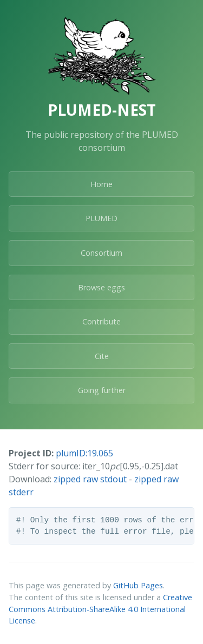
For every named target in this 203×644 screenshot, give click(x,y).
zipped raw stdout (90, 479)
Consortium (101, 253)
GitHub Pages (138, 585)
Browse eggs (101, 287)
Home (101, 184)
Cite (102, 356)
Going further (102, 390)
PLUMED (101, 218)
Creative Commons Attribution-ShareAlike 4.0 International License (100, 609)
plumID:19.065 (84, 453)
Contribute (101, 321)
